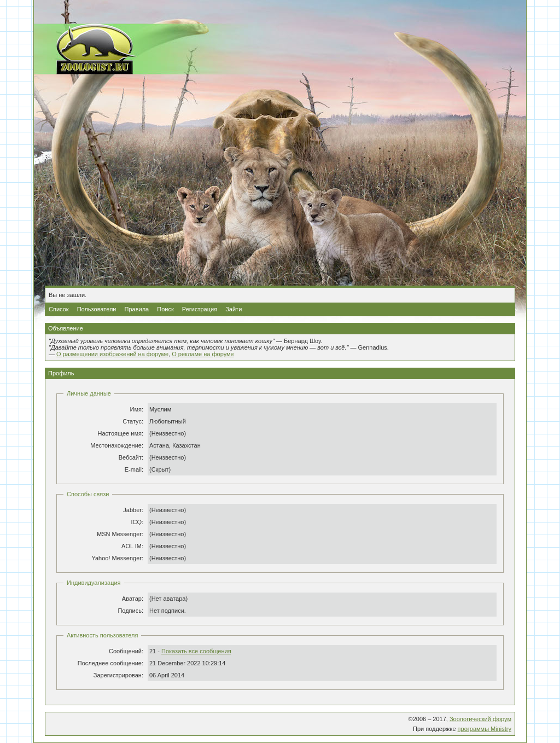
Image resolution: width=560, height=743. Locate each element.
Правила (137, 309)
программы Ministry (485, 729)
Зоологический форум (480, 719)
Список (59, 309)
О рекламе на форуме (203, 354)
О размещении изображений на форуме (112, 354)
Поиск (165, 309)
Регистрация (200, 309)
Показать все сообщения (196, 651)
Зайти (234, 309)
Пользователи (97, 309)
